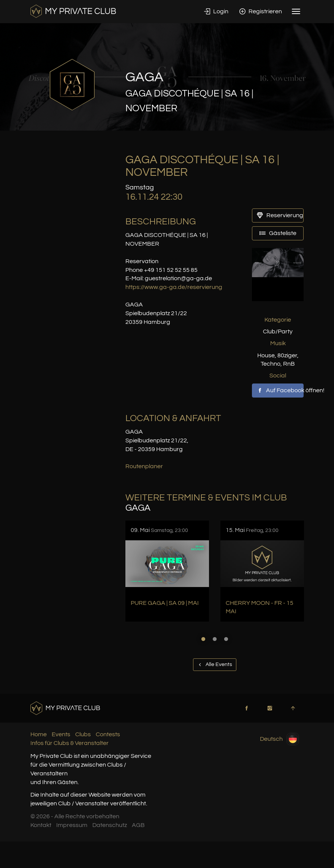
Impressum (72, 825)
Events (61, 734)
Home (39, 734)
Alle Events (215, 664)
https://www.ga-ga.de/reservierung (174, 287)
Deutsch (279, 739)
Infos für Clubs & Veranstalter (70, 743)
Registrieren (261, 11)
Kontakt (41, 825)
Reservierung (280, 215)
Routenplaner (144, 466)
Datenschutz (110, 825)
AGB (138, 825)
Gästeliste (278, 233)
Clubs (83, 734)
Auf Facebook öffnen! (280, 390)
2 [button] (215, 639)
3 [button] (226, 639)
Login (216, 11)
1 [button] (203, 639)
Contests (108, 734)
